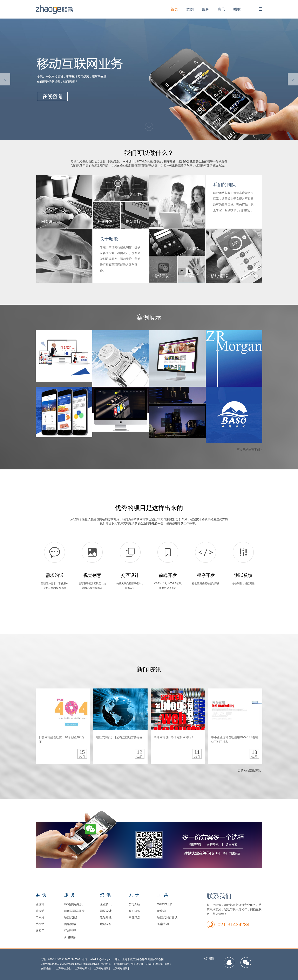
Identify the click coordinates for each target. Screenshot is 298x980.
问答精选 (134, 917)
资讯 (221, 9)
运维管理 (70, 931)
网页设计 (106, 911)
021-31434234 (234, 925)
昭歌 (237, 9)
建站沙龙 (106, 917)
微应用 (40, 931)
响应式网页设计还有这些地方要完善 (119, 737)
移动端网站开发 (74, 911)
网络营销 (70, 924)
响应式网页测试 (167, 917)
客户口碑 (134, 911)
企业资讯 (106, 904)
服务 (206, 9)
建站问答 (106, 924)
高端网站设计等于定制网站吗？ (174, 737)
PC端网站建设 (73, 904)
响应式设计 (72, 917)
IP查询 (161, 911)
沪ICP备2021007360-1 (158, 964)
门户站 (40, 917)
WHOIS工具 (165, 904)
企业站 (40, 904)
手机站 (40, 924)
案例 (190, 9)
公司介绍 (134, 904)
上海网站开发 (82, 968)
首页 (174, 9)
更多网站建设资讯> (250, 770)
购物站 (40, 911)
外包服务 (70, 937)
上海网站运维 (63, 968)
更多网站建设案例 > (250, 450)
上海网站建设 (101, 968)
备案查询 (163, 924)
